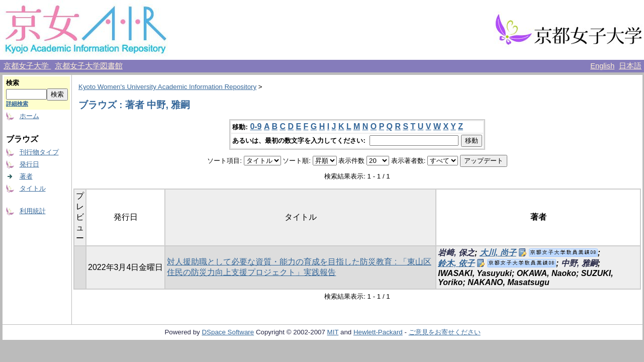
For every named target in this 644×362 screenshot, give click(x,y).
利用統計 (33, 211)
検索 (13, 83)
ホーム (29, 116)
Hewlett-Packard (378, 332)
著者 (26, 176)
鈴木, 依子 (456, 263)
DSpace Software (228, 332)
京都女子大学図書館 (89, 66)
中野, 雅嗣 (579, 263)
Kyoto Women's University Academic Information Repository (167, 87)
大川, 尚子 (498, 253)
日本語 (630, 66)
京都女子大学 (27, 66)
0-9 (256, 126)
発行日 (29, 164)
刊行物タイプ (39, 152)
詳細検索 (17, 104)
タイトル (33, 188)
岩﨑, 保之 (456, 253)
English (602, 66)
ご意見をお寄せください (445, 332)
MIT (333, 332)
